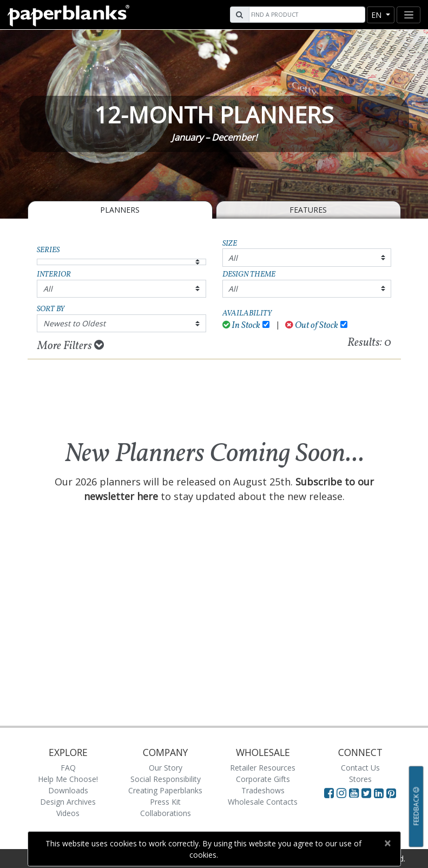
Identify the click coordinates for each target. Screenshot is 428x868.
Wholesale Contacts (263, 802)
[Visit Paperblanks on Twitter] (368, 793)
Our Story (166, 768)
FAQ (68, 768)
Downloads (68, 790)
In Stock (242, 325)
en (377, 15)
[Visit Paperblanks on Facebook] (329, 793)
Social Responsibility (166, 779)
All (233, 258)
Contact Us (360, 768)
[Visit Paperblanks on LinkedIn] (380, 793)
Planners (120, 210)
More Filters (71, 346)
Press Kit (165, 802)
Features (308, 210)
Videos (68, 813)
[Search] (306, 15)
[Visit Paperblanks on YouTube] (355, 793)
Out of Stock (312, 325)
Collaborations (166, 813)
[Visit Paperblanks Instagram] (341, 793)
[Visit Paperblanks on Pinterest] (391, 793)
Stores (360, 779)
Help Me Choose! (68, 779)
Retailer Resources (263, 768)
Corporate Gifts (263, 779)
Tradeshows (263, 790)
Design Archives (68, 802)
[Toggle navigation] (409, 15)
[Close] (388, 843)
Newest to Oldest (74, 323)
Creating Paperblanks (165, 790)
